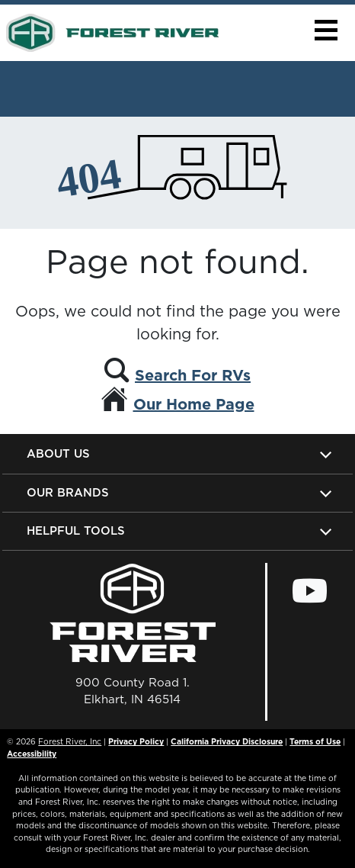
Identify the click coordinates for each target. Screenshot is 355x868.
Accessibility (32, 754)
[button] (326, 30)
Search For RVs (193, 375)
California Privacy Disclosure (227, 741)
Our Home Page (194, 404)
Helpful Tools (76, 530)
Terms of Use (315, 741)
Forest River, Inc (70, 741)
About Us (58, 453)
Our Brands (68, 492)
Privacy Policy (136, 741)
